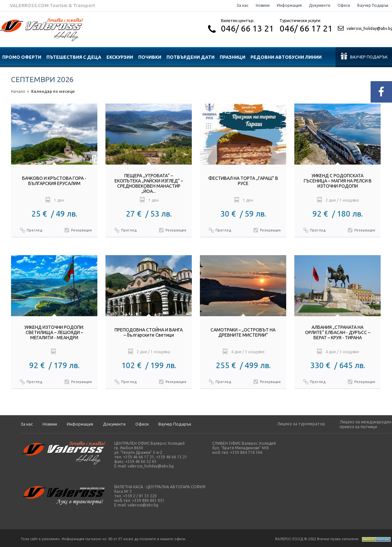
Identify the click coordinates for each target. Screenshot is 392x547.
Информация (289, 5)
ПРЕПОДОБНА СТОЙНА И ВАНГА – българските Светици (149, 332)
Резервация (81, 230)
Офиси (344, 5)
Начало (18, 91)
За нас (243, 5)
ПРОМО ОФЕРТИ (22, 57)
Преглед (34, 230)
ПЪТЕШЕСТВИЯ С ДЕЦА (74, 57)
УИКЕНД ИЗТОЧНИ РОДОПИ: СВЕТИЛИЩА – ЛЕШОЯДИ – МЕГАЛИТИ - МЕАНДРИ (54, 332)
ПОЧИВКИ (150, 57)
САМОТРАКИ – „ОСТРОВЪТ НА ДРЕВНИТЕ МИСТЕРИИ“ (243, 332)
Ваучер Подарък (373, 5)
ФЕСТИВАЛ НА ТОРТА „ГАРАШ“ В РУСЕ (243, 181)
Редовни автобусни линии (286, 57)
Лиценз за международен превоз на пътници (366, 424)
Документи (320, 5)
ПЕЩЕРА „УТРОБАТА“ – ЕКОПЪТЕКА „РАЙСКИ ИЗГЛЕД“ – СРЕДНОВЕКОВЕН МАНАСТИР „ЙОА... (149, 183)
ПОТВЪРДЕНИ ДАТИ (190, 57)
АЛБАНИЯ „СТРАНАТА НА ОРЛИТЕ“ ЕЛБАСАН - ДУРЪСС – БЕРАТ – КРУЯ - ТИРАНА (338, 332)
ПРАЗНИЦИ (233, 57)
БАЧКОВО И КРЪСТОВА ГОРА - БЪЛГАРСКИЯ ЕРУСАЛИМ (54, 181)
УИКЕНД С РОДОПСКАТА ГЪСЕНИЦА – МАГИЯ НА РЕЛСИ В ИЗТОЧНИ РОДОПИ (338, 181)
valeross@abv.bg (143, 505)
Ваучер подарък (364, 56)
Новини (263, 5)
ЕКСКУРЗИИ (120, 57)
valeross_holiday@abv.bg (151, 466)
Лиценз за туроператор (301, 424)
